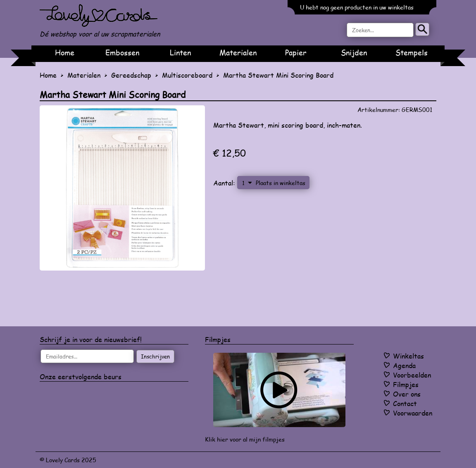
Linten (180, 52)
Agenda (404, 365)
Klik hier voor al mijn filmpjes (245, 439)
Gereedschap (131, 75)
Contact (405, 403)
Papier (296, 52)
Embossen (122, 52)
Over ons (407, 394)
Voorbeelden (412, 375)
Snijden (354, 52)
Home (65, 52)
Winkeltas (408, 356)
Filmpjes (406, 384)
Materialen (238, 52)
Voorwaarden (413, 413)
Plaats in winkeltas (281, 183)
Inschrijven (155, 356)
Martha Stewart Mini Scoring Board (278, 75)
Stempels (412, 52)
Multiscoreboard (187, 75)
